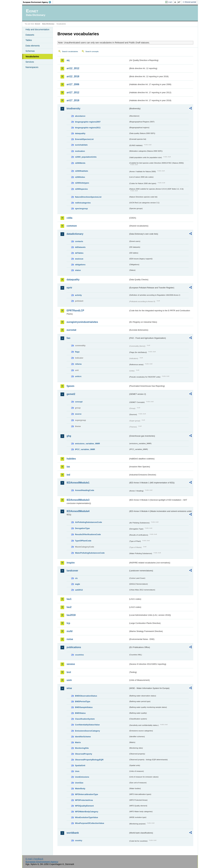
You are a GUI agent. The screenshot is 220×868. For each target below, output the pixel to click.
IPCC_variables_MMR (85, 449)
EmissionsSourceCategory (87, 731)
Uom (77, 771)
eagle (78, 584)
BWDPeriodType (83, 701)
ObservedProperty (84, 754)
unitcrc (78, 376)
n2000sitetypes (82, 183)
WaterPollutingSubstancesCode (90, 553)
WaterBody (80, 789)
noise (70, 639)
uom (69, 680)
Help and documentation (37, 29)
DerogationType (82, 528)
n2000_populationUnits (86, 157)
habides (71, 459)
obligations (80, 265)
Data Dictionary (48, 24)
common (72, 226)
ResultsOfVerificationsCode (88, 534)
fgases (71, 386)
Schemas (30, 51)
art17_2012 (73, 92)
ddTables (79, 253)
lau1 (69, 599)
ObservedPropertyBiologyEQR (89, 760)
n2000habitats (82, 171)
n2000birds (80, 163)
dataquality (80, 133)
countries (79, 655)
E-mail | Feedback (34, 859)
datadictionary (75, 234)
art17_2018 (73, 100)
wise (69, 688)
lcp (68, 623)
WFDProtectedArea (84, 800)
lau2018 (71, 615)
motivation (80, 151)
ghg (69, 436)
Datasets (30, 35)
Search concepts (92, 51)
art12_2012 (73, 68)
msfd (70, 631)
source (78, 414)
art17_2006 (73, 84)
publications (74, 647)
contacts (79, 241)
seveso (71, 664)
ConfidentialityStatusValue (87, 725)
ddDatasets (80, 247)
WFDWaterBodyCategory (87, 812)
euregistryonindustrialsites (82, 322)
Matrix (78, 742)
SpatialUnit (80, 765)
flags (77, 352)
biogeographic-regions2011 (88, 128)
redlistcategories (83, 203)
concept (79, 402)
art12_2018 (73, 76)
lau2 (69, 607)
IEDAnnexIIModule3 (78, 500)
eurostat (71, 330)
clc (76, 578)
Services (30, 62)
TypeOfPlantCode (83, 541)
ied (68, 475)
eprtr (69, 288)
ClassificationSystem (85, 719)
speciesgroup (81, 209)
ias (68, 467)
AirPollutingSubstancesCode (88, 522)
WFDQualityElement (84, 806)
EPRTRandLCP (75, 311)
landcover (72, 571)
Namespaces (32, 67)
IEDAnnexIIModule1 (78, 483)
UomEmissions (82, 777)
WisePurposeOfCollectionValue (90, 823)
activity (78, 295)
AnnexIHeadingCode (85, 490)
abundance (80, 116)
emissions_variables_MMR (87, 444)
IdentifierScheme (83, 737)
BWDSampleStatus (84, 707)
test (69, 672)
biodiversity (73, 108)
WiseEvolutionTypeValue (86, 817)
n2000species (81, 189)
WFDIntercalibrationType (87, 794)
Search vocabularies (70, 51)
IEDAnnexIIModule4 (78, 511)
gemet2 (71, 394)
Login (170, 2)
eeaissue (79, 259)
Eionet (38, 24)
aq (68, 60)
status (78, 270)
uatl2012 (79, 590)
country (79, 840)
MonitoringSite (82, 748)
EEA (38, 2)
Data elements (33, 46)
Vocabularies (32, 57)
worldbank (73, 833)
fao (68, 338)
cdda (69, 218)
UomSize (79, 783)
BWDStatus (80, 713)
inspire (71, 563)
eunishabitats (81, 145)
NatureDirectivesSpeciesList (88, 197)
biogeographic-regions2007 (88, 122)
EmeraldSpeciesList (84, 139)
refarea (78, 364)
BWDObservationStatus (86, 696)
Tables (29, 40)
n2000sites (80, 177)
